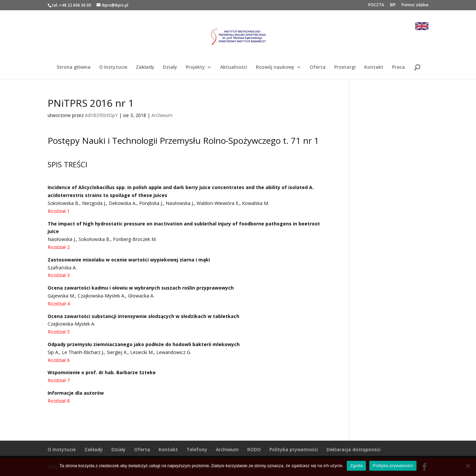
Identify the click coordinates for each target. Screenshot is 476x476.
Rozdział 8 (59, 401)
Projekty (195, 67)
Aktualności (234, 67)
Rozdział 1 (59, 211)
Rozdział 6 (59, 360)
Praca (398, 67)
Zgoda (356, 466)
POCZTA (376, 5)
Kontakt (374, 67)
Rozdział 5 (59, 332)
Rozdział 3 (59, 275)
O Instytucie (113, 67)
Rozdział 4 (59, 304)
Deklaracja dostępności (354, 449)
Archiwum (162, 115)
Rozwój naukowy (275, 67)
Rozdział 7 (59, 380)
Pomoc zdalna (415, 5)
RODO (254, 449)
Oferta (318, 67)
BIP (393, 5)
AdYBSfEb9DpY (101, 115)
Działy (170, 67)
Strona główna (74, 67)
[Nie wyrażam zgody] (468, 466)
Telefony (197, 449)
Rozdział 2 (59, 247)
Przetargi (345, 67)
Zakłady (145, 67)
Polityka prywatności (294, 449)
